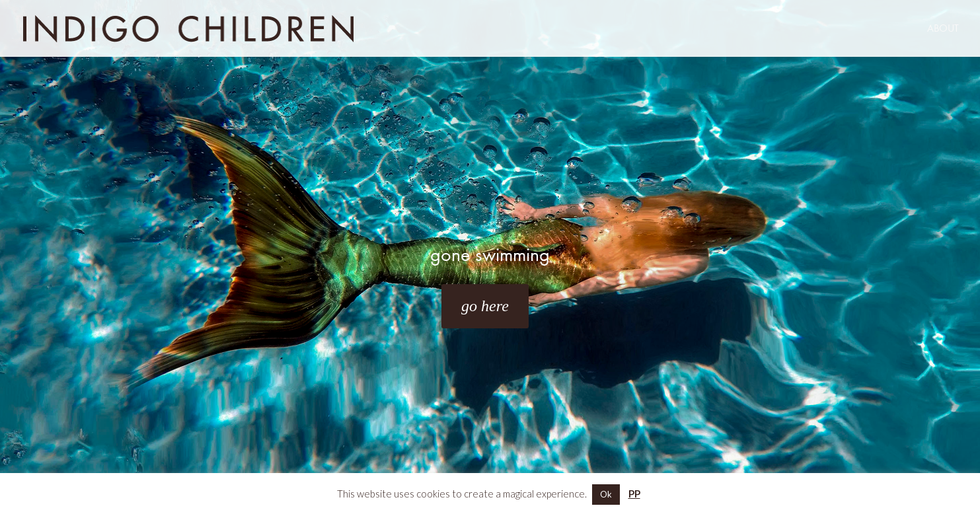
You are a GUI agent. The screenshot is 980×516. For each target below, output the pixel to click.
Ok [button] (606, 494)
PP (634, 494)
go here (485, 306)
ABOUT (943, 29)
